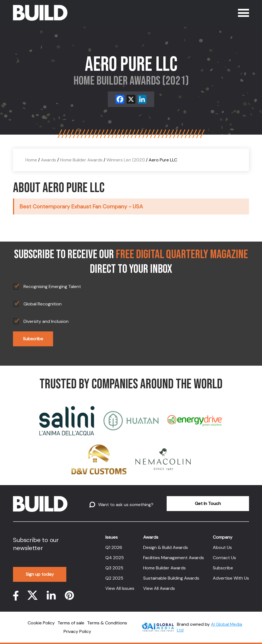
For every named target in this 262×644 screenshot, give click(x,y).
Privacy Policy (77, 631)
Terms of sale (71, 623)
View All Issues (120, 588)
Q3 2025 (114, 568)
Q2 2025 (114, 578)
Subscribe (33, 339)
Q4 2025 (115, 558)
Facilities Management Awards (174, 558)
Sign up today (40, 574)
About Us (222, 547)
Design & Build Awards (166, 547)
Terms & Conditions (107, 623)
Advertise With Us (231, 578)
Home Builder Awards (81, 160)
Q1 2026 (114, 547)
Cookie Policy (41, 623)
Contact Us (224, 558)
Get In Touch (208, 503)
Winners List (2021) (126, 160)
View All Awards (159, 588)
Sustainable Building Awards (171, 578)
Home (31, 160)
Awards (49, 160)
